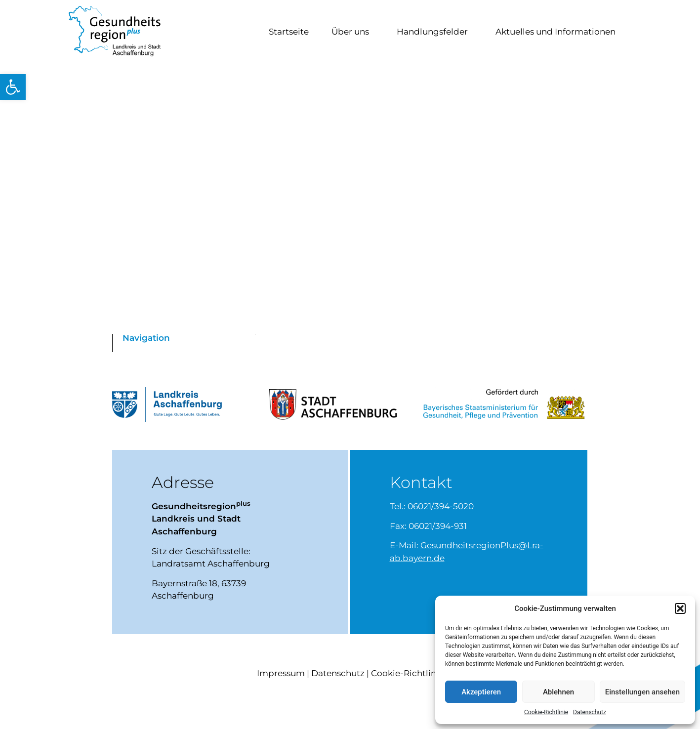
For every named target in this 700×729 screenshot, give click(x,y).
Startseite (289, 33)
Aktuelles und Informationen (558, 33)
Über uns (353, 33)
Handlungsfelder (435, 33)
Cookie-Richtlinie (546, 712)
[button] (13, 87)
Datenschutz (590, 712)
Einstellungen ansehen (642, 692)
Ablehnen (558, 692)
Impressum (281, 676)
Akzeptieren (481, 692)
